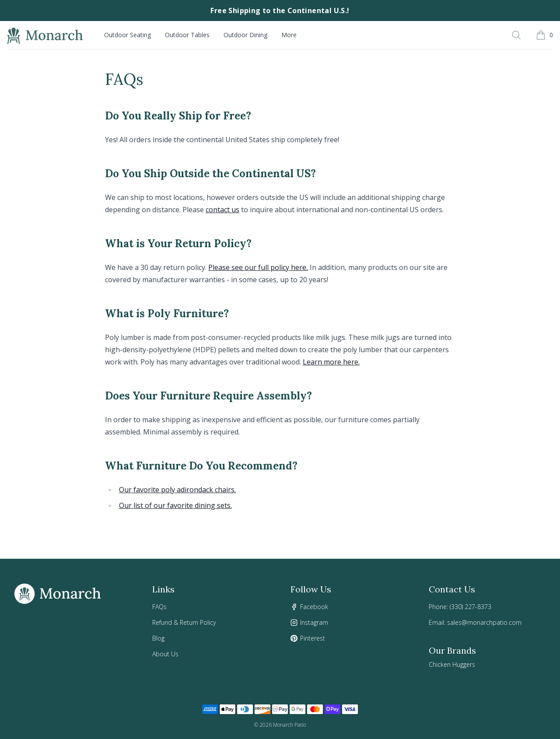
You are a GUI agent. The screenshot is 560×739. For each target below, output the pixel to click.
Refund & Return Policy (184, 622)
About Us (165, 654)
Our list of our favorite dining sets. (175, 505)
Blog (158, 638)
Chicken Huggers (452, 664)
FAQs (159, 607)
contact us (222, 210)
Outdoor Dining (245, 35)
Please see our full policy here (257, 267)
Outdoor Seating (128, 35)
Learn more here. (331, 362)
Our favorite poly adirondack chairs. (177, 490)
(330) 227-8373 (471, 607)
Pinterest (313, 638)
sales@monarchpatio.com (484, 622)
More (289, 35)
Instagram (314, 622)
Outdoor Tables (187, 35)
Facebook (314, 607)
